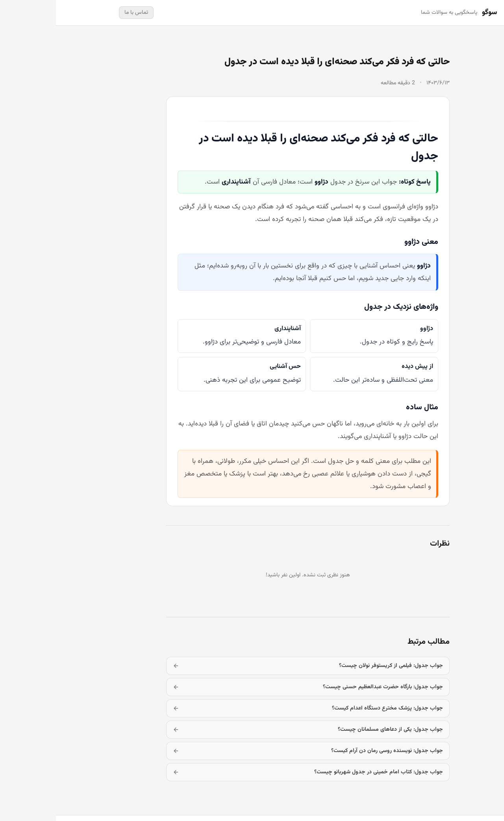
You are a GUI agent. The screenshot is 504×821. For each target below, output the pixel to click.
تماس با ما (80, 13)
